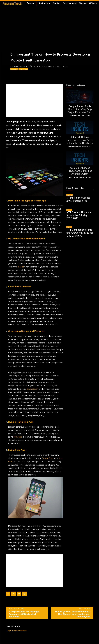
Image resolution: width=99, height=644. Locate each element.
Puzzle (69, 210)
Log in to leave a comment (17, 631)
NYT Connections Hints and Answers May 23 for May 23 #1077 (80, 233)
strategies (18, 437)
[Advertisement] (34, 101)
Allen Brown (21, 66)
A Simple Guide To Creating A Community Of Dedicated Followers (24, 614)
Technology (14, 69)
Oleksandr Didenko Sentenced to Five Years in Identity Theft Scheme (80, 140)
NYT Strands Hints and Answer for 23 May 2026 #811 (79, 215)
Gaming (69, 195)
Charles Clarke (75, 115)
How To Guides (23, 69)
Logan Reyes (73, 177)
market (21, 267)
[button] (30, 3)
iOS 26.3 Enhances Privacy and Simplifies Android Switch (80, 171)
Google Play (47, 458)
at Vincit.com (32, 389)
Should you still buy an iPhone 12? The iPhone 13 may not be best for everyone (73, 614)
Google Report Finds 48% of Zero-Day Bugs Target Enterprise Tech (80, 109)
